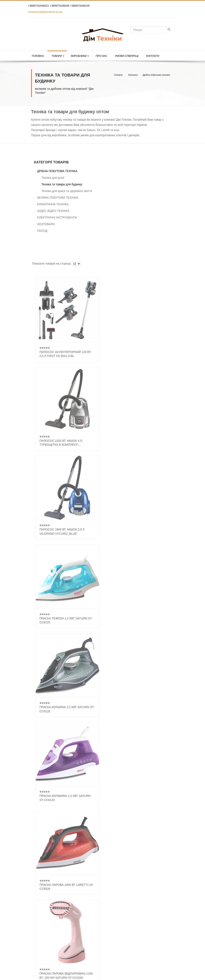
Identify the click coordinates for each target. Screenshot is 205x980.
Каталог (133, 75)
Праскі (38, 855)
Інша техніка (41, 873)
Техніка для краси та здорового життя (67, 191)
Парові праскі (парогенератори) (54, 859)
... (112, 810)
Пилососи (40, 845)
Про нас (101, 56)
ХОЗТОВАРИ (46, 224)
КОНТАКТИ (42, 920)
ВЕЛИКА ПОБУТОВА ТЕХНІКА (58, 198)
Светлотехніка (43, 868)
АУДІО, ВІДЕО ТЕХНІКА (53, 211)
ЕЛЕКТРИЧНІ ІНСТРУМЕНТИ (57, 217)
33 (120, 810)
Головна (38, 56)
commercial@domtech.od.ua (45, 12)
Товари (58, 56)
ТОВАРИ (40, 914)
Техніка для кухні (53, 178)
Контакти (153, 56)
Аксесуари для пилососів (50, 850)
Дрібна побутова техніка (156, 75)
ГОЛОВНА (41, 907)
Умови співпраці (127, 56)
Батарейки (40, 841)
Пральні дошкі (43, 864)
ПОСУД (42, 231)
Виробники (80, 56)
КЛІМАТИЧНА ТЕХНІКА (53, 204)
